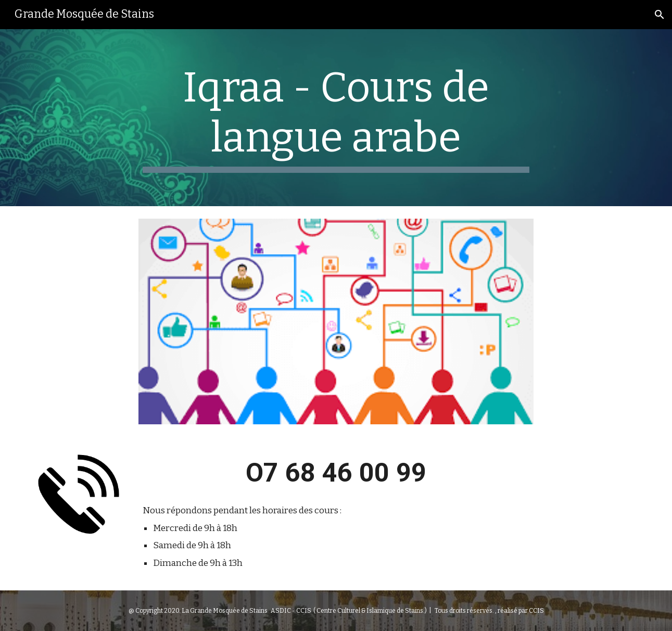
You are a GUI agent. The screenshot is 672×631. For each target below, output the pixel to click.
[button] (660, 15)
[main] (336, 118)
